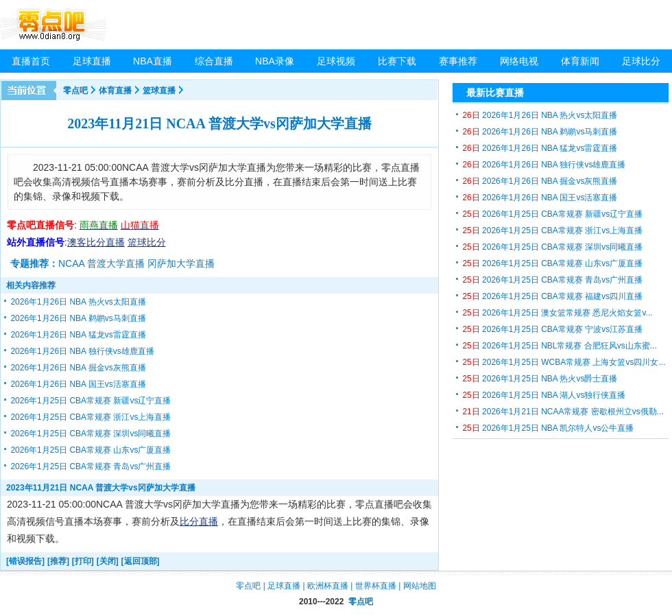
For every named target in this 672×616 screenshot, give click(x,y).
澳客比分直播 (96, 242)
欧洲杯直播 (328, 586)
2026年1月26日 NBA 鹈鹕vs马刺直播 (78, 318)
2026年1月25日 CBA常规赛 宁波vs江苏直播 (552, 329)
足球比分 (641, 61)
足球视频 (336, 61)
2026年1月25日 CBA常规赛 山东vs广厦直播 (91, 450)
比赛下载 (397, 61)
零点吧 (75, 91)
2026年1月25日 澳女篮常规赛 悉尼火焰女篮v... (557, 313)
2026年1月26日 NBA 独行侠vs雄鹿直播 (82, 351)
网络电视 (519, 61)
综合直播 (214, 61)
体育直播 (115, 91)
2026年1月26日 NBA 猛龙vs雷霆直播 (78, 335)
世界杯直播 (376, 586)
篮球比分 (147, 242)
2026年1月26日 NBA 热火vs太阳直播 (78, 302)
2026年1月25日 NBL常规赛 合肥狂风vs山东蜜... (559, 346)
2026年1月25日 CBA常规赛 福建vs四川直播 (552, 296)
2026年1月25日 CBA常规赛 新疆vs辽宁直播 (91, 401)
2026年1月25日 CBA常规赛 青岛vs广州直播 (91, 466)
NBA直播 (153, 61)
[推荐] (58, 561)
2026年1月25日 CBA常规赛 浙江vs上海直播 (91, 417)
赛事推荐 (458, 61)
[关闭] (108, 561)
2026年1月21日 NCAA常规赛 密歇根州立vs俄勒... (563, 412)
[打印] (83, 561)
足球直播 (92, 61)
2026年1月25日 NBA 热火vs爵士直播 (540, 379)
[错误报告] (25, 561)
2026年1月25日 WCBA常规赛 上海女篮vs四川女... (564, 362)
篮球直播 (159, 91)
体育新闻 (580, 61)
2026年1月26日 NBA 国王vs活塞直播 (78, 384)
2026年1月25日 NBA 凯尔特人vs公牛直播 (548, 428)
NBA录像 (275, 61)
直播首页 (31, 61)
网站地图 (420, 586)
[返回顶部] (141, 561)
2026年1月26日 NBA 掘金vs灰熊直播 (78, 368)
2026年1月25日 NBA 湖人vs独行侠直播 (544, 395)
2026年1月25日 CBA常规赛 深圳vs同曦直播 (91, 434)
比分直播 (199, 521)
